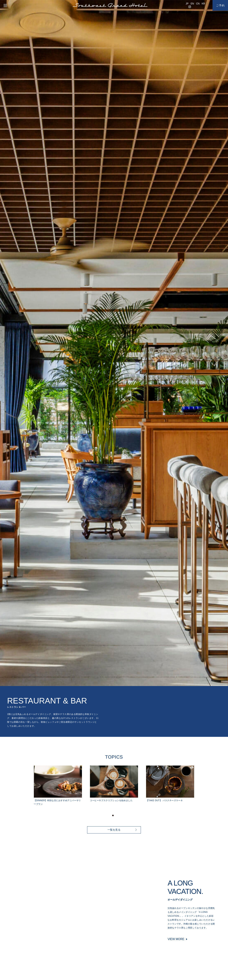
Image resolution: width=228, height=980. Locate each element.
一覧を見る (114, 830)
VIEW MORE (176, 939)
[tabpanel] (62, 786)
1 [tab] (113, 815)
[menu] (5, 5)
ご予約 (220, 5)
